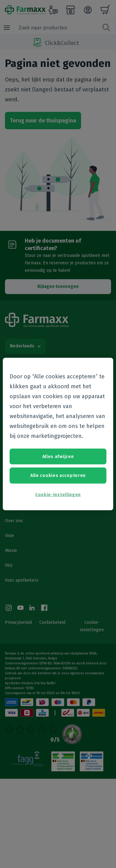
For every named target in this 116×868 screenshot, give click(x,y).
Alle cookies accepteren (58, 476)
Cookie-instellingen (58, 494)
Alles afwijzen (58, 456)
